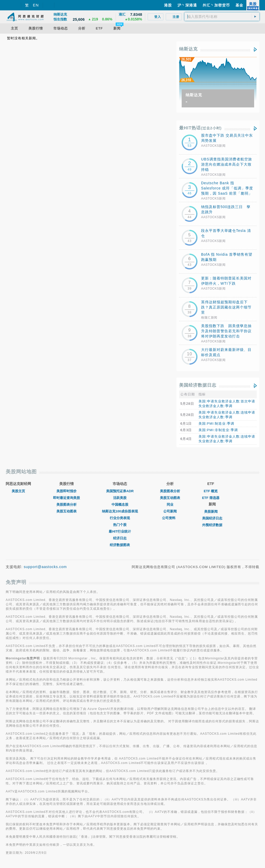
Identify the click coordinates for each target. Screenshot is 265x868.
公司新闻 (170, 511)
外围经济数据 (212, 525)
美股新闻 (212, 512)
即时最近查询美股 (67, 498)
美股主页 (18, 491)
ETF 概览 (211, 491)
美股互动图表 (67, 511)
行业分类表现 (120, 518)
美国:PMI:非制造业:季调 (218, 430)
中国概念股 (120, 505)
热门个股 (120, 525)
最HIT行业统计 (120, 531)
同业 (170, 505)
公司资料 (170, 518)
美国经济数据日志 (198, 385)
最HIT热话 (200, 128)
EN (36, 5)
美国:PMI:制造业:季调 (216, 424)
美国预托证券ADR (120, 491)
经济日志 (120, 538)
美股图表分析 (67, 505)
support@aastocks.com (45, 567)
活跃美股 (120, 498)
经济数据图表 (120, 545)
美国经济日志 (212, 518)
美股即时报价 (67, 491)
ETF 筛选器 (211, 498)
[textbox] (222, 17)
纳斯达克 (188, 49)
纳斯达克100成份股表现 (120, 511)
